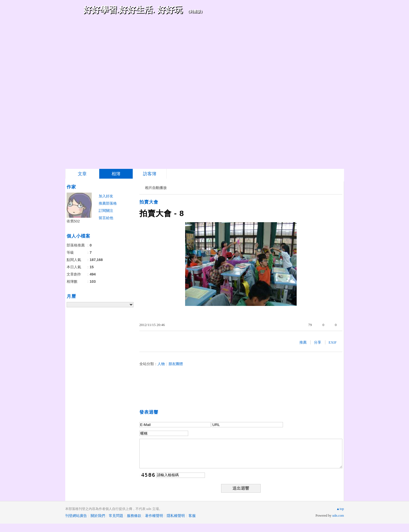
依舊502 (73, 221)
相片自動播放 (156, 188)
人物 (161, 364)
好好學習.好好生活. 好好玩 (133, 10)
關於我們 (98, 516)
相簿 (116, 174)
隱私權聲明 (176, 516)
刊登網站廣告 (76, 516)
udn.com (338, 516)
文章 (82, 174)
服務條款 (134, 516)
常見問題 (116, 516)
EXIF (333, 342)
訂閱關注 (106, 211)
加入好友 (106, 196)
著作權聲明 (154, 516)
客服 (192, 516)
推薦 (303, 342)
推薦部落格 (108, 203)
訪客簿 (150, 174)
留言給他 (106, 218)
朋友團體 (176, 364)
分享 (318, 342)
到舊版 (195, 11)
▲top (340, 509)
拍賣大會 (149, 202)
